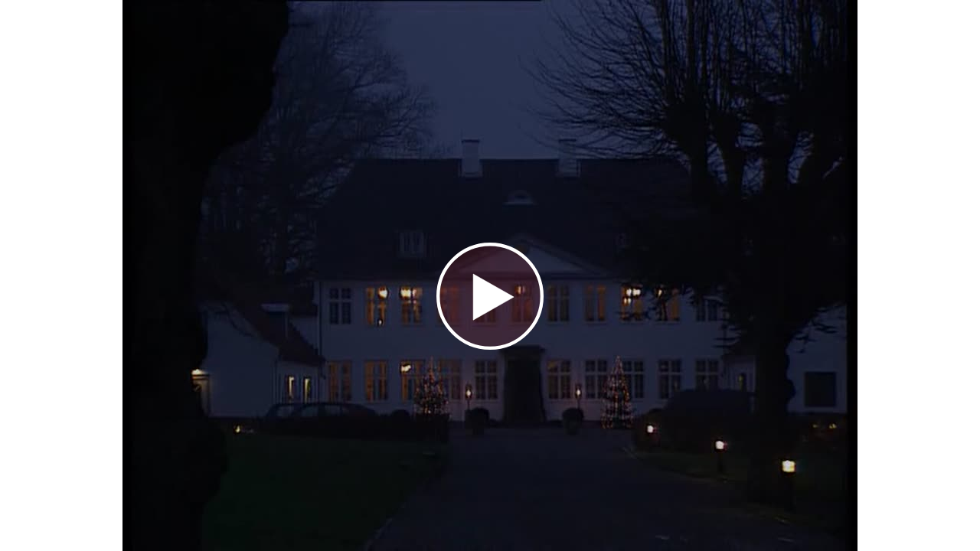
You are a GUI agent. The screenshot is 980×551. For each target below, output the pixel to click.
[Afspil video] (490, 346)
